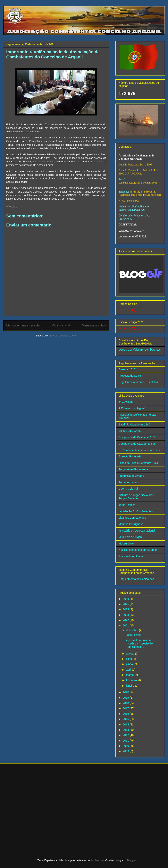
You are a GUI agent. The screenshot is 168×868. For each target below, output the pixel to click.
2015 (126, 719)
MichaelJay (98, 860)
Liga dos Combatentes (132, 518)
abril (129, 670)
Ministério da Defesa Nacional (137, 531)
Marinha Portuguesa (131, 524)
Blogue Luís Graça (130, 431)
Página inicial (61, 325)
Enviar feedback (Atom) (63, 336)
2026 (126, 599)
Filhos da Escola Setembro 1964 (138, 463)
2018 (126, 703)
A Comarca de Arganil (132, 408)
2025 (126, 604)
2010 (126, 746)
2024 (126, 609)
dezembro (132, 630)
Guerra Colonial (128, 489)
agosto (130, 653)
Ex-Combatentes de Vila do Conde (140, 450)
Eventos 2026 (127, 369)
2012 (126, 735)
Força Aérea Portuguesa (133, 469)
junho (130, 664)
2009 (126, 751)
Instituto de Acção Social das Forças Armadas (136, 497)
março (130, 675)
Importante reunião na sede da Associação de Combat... (139, 644)
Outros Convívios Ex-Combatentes (140, 350)
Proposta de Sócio (130, 376)
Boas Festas (133, 635)
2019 (126, 698)
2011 (126, 741)
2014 (126, 724)
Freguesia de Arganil (131, 476)
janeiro (130, 686)
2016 (126, 714)
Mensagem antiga (94, 325)
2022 (126, 620)
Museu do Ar (126, 544)
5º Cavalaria (126, 402)
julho (129, 659)
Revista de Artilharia (131, 556)
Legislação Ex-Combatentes (136, 511)
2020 (126, 692)
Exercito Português (130, 456)
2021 (126, 625)
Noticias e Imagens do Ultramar (138, 550)
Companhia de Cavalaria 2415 (137, 437)
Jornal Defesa (127, 505)
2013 (126, 730)
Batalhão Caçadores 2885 (134, 424)
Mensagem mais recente (23, 325)
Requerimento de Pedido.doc (136, 579)
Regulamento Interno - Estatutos (138, 382)
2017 (126, 708)
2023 (126, 615)
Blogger (131, 860)
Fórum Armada (128, 482)
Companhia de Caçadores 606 (137, 444)
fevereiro (132, 680)
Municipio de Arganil (131, 537)
